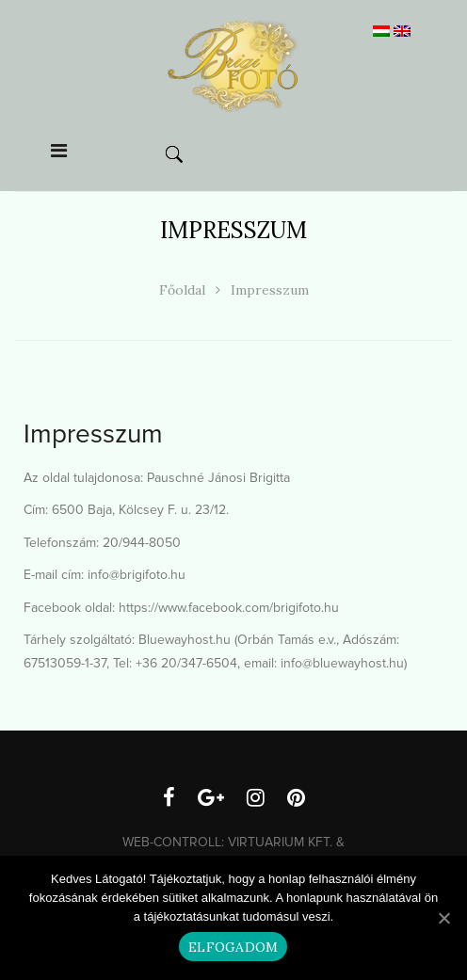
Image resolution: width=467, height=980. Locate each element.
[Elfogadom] (443, 918)
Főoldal (182, 290)
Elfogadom (233, 947)
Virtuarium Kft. (280, 842)
